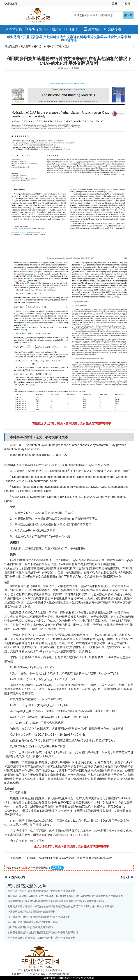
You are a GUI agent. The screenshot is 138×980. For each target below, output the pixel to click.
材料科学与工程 (53, 46)
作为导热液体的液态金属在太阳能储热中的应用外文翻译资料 (42, 938)
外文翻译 (93, 29)
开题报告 (53, 29)
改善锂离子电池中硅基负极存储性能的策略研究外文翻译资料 (42, 891)
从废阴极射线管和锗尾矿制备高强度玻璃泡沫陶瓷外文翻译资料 (43, 932)
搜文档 (128, 15)
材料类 (37, 46)
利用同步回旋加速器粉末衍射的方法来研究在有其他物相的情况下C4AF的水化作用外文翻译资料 (61, 906)
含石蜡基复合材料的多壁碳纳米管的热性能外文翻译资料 (39, 917)
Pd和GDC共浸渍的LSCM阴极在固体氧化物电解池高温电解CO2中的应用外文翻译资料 (56, 901)
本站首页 (14, 29)
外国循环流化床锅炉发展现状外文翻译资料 (31, 912)
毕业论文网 (11, 46)
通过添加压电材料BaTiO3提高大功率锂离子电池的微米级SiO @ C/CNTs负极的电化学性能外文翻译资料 (65, 896)
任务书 (71, 29)
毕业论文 (33, 29)
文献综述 (112, 29)
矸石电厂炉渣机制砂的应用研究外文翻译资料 (33, 922)
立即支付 (57, 868)
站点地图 (89, 978)
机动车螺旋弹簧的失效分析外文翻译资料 (30, 927)
